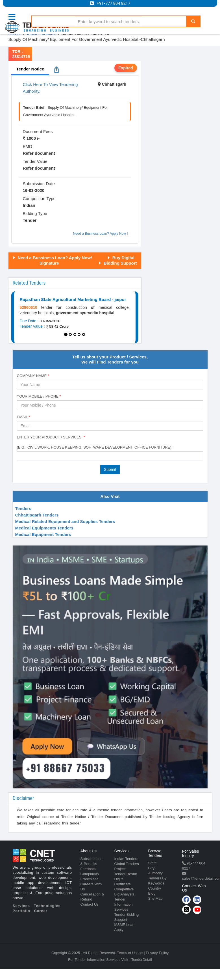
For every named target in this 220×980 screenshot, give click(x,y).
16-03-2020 (34, 190)
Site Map (155, 898)
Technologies (47, 906)
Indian (29, 205)
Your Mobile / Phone (39, 396)
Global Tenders (127, 864)
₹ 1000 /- (31, 138)
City (151, 868)
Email (24, 417)
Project (120, 869)
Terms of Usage (130, 953)
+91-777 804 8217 (113, 3)
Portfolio (21, 911)
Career (41, 911)
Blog (152, 893)
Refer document (39, 153)
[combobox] (110, 456)
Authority (155, 873)
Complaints (90, 874)
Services (21, 906)
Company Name (33, 376)
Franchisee (90, 879)
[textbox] (20, 456)
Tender (30, 220)
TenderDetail (142, 960)
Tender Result (126, 874)
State (153, 863)
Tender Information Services (124, 904)
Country (155, 888)
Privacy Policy (157, 953)
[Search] (193, 21)
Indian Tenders (126, 859)
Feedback (89, 869)
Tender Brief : (35, 107)
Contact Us (90, 904)
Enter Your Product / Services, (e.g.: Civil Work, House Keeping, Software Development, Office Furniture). (95, 442)
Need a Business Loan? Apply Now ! (100, 234)
